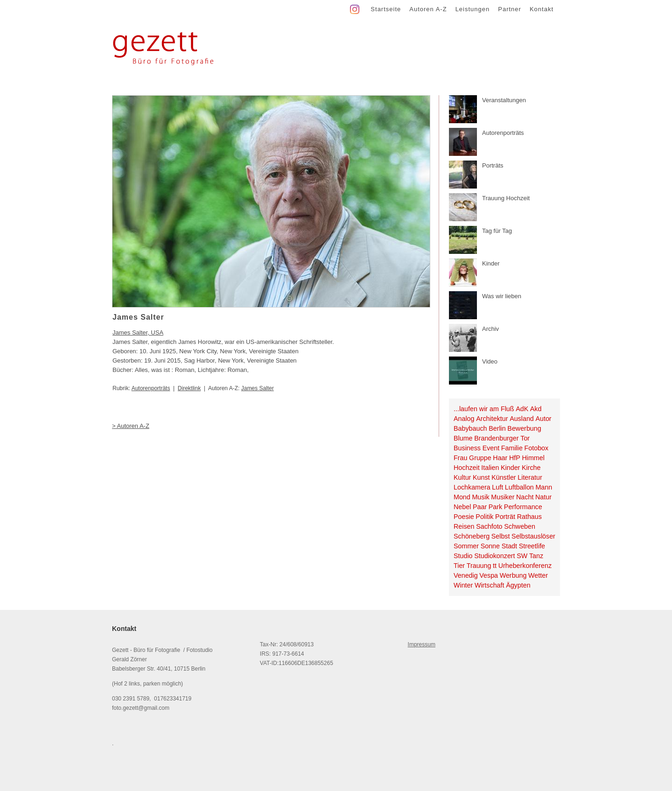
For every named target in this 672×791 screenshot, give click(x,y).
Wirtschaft (490, 585)
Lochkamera (472, 487)
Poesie (464, 517)
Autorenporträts (151, 388)
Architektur (492, 419)
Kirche (531, 468)
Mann (544, 487)
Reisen (464, 526)
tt (495, 566)
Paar (480, 507)
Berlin (497, 428)
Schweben (520, 526)
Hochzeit (467, 468)
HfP (515, 458)
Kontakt (542, 9)
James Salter (258, 388)
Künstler (504, 477)
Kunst (481, 477)
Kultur (462, 477)
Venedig (466, 575)
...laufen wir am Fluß (484, 409)
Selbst (501, 536)
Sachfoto (489, 526)
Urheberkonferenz (525, 566)
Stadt (509, 546)
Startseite (386, 9)
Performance (523, 507)
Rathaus (529, 517)
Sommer (466, 546)
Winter (463, 585)
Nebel (462, 507)
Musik (480, 497)
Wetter (538, 575)
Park (495, 507)
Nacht (525, 497)
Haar (500, 458)
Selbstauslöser (533, 536)
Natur (543, 497)
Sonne (490, 546)
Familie (512, 448)
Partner (510, 9)
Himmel (533, 458)
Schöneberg (472, 536)
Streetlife (532, 546)
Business (467, 448)
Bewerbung (524, 428)
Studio (463, 556)
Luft (497, 487)
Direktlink (189, 388)
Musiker (503, 497)
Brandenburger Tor (502, 438)
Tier (459, 566)
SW (522, 556)
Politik (484, 517)
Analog (464, 419)
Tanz (536, 556)
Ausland (522, 419)
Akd (536, 409)
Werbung (513, 575)
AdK (522, 409)
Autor (543, 419)
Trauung (479, 566)
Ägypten (518, 585)
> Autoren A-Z (131, 426)
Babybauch (470, 428)
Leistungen (473, 9)
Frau (460, 458)
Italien (490, 468)
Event (491, 448)
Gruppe (480, 458)
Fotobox (537, 448)
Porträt (505, 517)
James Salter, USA (138, 332)
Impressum (422, 644)
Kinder (510, 468)
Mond (462, 497)
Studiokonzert (494, 556)
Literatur (530, 477)
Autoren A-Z (428, 9)
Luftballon (519, 487)
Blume (463, 438)
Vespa (489, 575)
